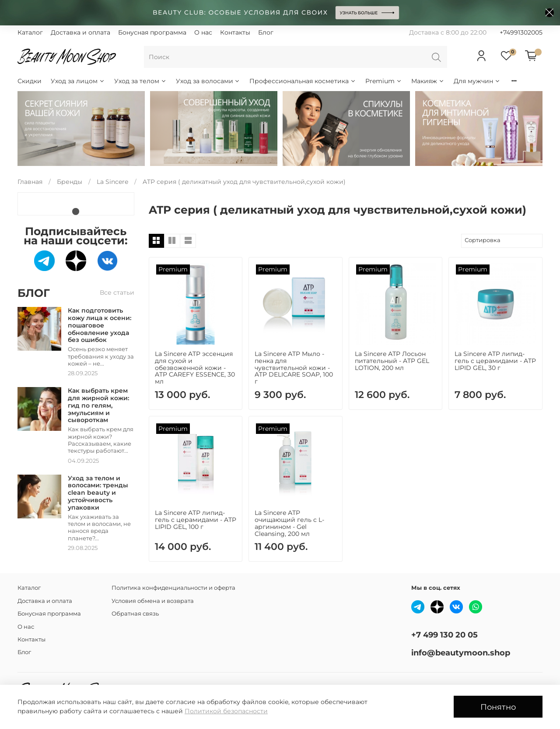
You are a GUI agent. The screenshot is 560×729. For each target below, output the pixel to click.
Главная (30, 182)
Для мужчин (477, 81)
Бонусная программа (152, 32)
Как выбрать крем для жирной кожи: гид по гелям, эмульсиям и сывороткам (98, 405)
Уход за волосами (208, 81)
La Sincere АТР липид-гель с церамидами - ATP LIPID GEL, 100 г (196, 520)
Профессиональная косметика (303, 81)
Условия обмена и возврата (153, 601)
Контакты (235, 32)
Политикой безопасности (226, 711)
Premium (384, 81)
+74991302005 (521, 32)
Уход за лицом (78, 81)
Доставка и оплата (80, 32)
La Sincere (112, 182)
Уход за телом (140, 81)
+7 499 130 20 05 (444, 635)
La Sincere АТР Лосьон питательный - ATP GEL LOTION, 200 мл (392, 361)
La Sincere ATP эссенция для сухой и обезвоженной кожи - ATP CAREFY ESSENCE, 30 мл (195, 368)
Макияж (428, 81)
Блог (266, 32)
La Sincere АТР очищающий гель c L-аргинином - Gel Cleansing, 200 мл (289, 523)
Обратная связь (135, 614)
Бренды (70, 182)
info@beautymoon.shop (461, 653)
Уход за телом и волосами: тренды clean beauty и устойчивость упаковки (98, 493)
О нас (203, 32)
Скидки (30, 81)
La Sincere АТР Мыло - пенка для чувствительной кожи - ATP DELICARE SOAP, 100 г (294, 368)
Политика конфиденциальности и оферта (173, 588)
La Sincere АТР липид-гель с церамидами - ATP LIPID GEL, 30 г (495, 361)
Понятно (498, 707)
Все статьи (117, 292)
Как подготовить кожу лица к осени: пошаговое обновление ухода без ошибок (100, 325)
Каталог (30, 32)
